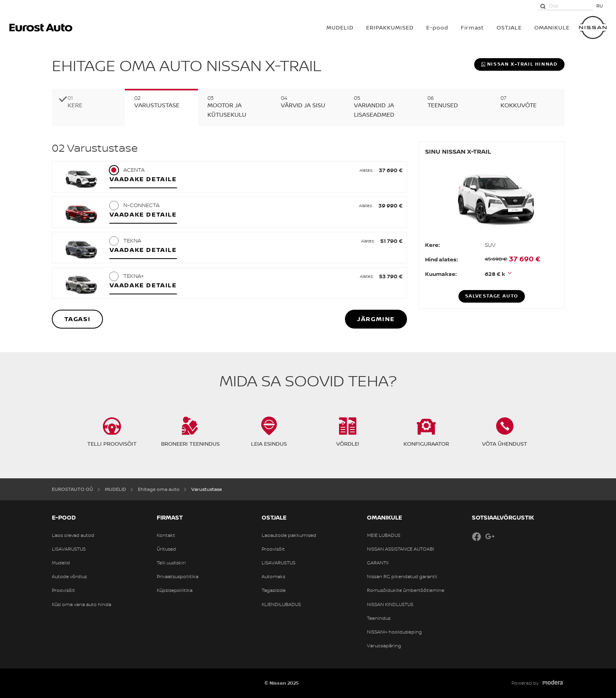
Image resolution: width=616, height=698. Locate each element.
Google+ (490, 536)
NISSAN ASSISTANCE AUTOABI (401, 549)
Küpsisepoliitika (175, 590)
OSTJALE (509, 27)
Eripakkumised (390, 27)
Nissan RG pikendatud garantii (402, 577)
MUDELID (340, 27)
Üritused (166, 549)
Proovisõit (63, 590)
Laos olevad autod (73, 535)
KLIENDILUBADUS (281, 604)
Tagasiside (274, 590)
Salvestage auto (492, 296)
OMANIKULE (552, 27)
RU (600, 6)
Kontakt (166, 535)
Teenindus (379, 618)
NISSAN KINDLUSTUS (390, 604)
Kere (75, 105)
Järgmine (376, 319)
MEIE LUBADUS (384, 535)
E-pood (437, 27)
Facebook (477, 536)
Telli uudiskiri (171, 563)
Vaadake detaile (143, 179)
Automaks (273, 577)
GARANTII (378, 563)
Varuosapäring (384, 646)
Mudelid (61, 563)
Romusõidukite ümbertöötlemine (406, 590)
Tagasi (78, 319)
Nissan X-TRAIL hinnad (519, 64)
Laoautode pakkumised (289, 535)
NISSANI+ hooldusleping (394, 632)
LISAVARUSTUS (69, 549)
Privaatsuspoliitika (178, 577)
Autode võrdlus (69, 577)
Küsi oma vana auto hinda (82, 604)
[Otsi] (543, 6)
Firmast (472, 27)
